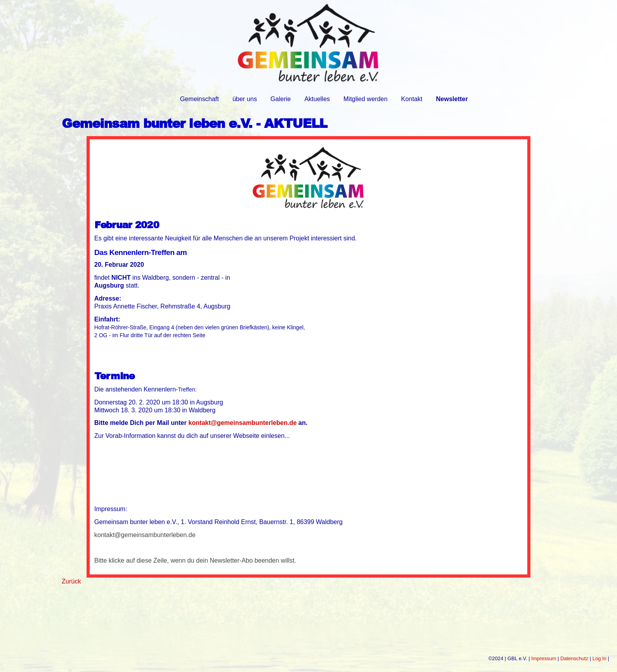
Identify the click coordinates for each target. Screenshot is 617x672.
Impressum (544, 658)
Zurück (71, 581)
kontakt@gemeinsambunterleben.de (243, 423)
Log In (600, 658)
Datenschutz (574, 658)
